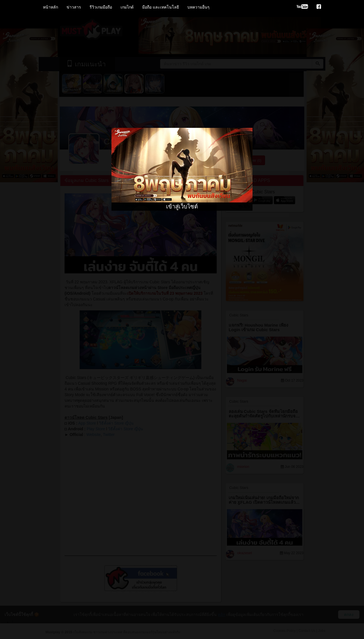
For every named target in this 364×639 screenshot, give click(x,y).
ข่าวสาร (74, 7)
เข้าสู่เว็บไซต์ (182, 206)
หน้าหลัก (50, 7)
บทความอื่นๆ (198, 7)
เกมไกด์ (127, 7)
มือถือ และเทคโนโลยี (161, 7)
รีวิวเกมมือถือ (101, 7)
